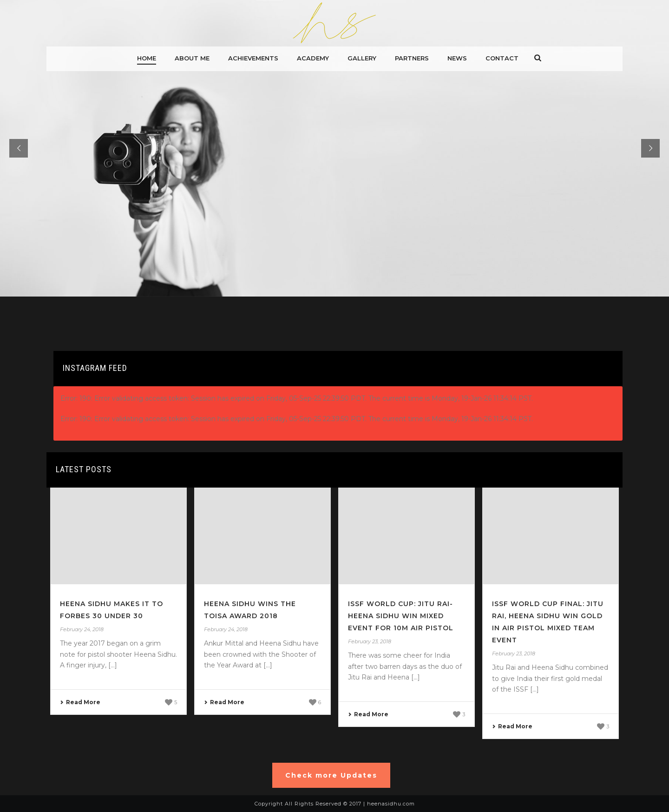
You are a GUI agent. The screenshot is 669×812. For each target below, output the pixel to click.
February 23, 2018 (370, 641)
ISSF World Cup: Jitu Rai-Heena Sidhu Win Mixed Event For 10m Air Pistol (401, 616)
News (457, 58)
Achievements (253, 58)
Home (147, 58)
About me (192, 58)
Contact (502, 58)
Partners (412, 58)
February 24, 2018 (82, 629)
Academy (313, 58)
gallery (362, 58)
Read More (80, 702)
